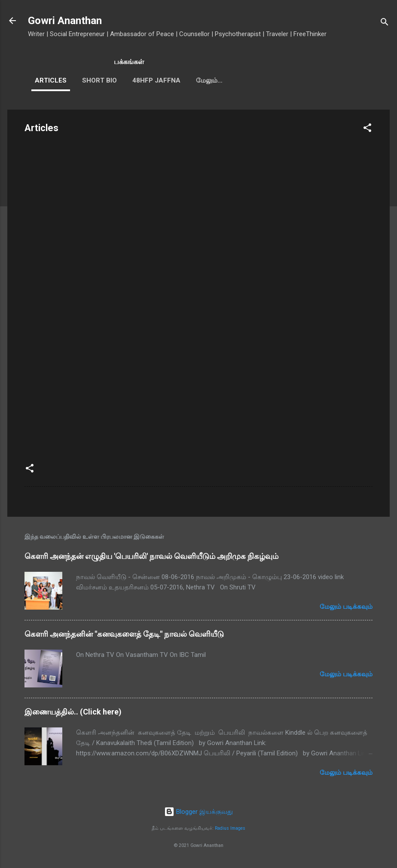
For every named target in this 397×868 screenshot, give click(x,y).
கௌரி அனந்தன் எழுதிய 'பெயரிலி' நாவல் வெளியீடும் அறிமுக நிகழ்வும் (151, 556)
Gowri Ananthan (65, 21)
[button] (367, 129)
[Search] (385, 23)
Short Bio (99, 80)
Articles (51, 80)
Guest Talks (218, 80)
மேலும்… (269, 80)
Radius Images (230, 828)
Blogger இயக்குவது (198, 812)
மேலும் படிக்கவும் (346, 607)
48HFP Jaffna (156, 80)
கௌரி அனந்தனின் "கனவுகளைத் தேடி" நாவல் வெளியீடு (124, 634)
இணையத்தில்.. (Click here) (73, 712)
